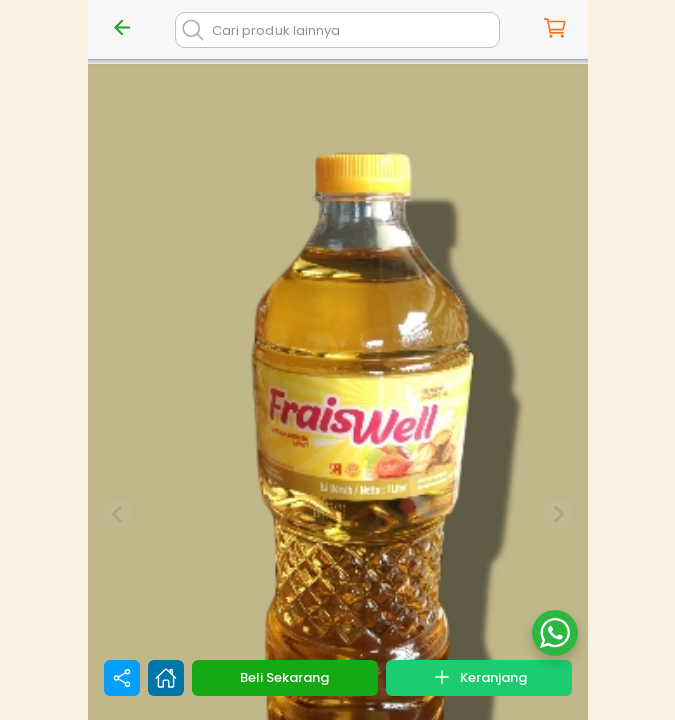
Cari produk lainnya (276, 30)
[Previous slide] (118, 514)
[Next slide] (558, 514)
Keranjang (479, 677)
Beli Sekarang (284, 677)
